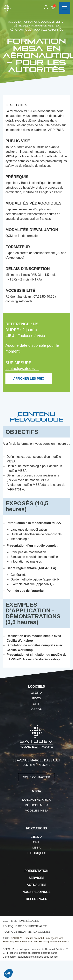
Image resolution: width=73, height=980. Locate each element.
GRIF (37, 704)
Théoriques (36, 853)
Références (36, 899)
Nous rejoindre (36, 892)
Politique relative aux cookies (27, 932)
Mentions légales (25, 921)
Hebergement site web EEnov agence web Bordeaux (42, 942)
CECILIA (36, 693)
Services (36, 878)
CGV (6, 921)
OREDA (36, 709)
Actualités (36, 885)
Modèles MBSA (36, 810)
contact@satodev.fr (22, 369)
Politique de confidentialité (25, 926)
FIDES (36, 698)
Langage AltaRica (36, 800)
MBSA (36, 847)
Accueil (14, 22)
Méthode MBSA (37, 805)
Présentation (36, 871)
